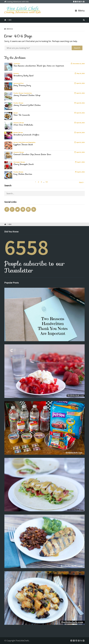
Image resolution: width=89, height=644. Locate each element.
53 (47, 182)
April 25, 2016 (81, 83)
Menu (80, 11)
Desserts (16, 73)
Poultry (16, 93)
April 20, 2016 (81, 103)
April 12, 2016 (81, 152)
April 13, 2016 (81, 142)
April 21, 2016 (81, 93)
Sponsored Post (18, 83)
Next (81, 182)
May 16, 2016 (81, 73)
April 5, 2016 (81, 172)
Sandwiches (28, 93)
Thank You (17, 64)
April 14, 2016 (81, 133)
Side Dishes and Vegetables (27, 142)
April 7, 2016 (81, 162)
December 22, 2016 (79, 64)
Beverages (17, 162)
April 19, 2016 (81, 113)
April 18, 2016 (81, 123)
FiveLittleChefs (23, 641)
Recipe (21, 93)
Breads (16, 133)
